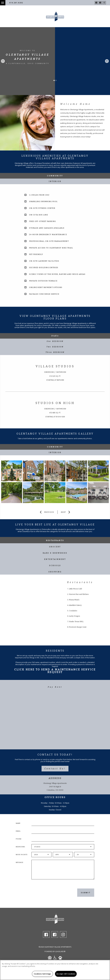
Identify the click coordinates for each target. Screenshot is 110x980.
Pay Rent (55, 687)
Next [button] (107, 61)
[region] (55, 970)
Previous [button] (3, 61)
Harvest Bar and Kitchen (79, 594)
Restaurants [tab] (55, 540)
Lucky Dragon (74, 616)
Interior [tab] (55, 181)
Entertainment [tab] (55, 559)
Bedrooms (20, 847)
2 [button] (57, 81)
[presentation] (45, 892)
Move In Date (22, 854)
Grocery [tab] (55, 547)
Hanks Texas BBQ (76, 622)
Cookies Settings (42, 974)
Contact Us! (55, 769)
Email (18, 831)
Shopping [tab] (55, 572)
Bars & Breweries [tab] (55, 553)
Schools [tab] (55, 566)
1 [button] (55, 81)
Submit (86, 893)
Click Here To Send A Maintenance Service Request (55, 671)
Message (20, 862)
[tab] (55, 336)
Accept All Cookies (66, 974)
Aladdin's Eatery (75, 605)
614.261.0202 (16, 3)
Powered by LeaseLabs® (55, 951)
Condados (73, 611)
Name (18, 823)
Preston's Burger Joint (78, 627)
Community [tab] (55, 176)
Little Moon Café (76, 589)
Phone (19, 839)
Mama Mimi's (74, 600)
